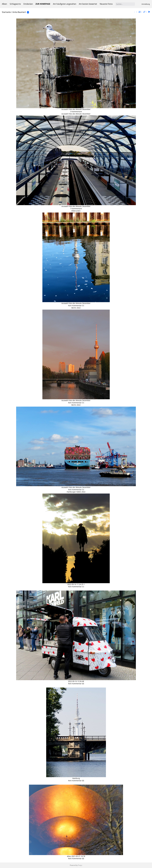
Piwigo (80, 865)
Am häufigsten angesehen (65, 4)
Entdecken (28, 4)
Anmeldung (146, 4)
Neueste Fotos (106, 4)
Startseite (6, 12)
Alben (4, 4)
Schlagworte (15, 4)
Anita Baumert (19, 12)
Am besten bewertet (88, 4)
